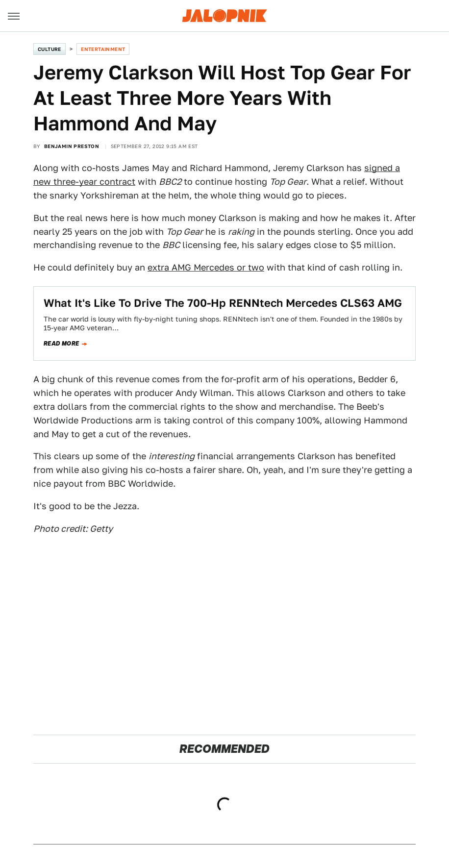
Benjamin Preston (72, 146)
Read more (62, 344)
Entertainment (103, 49)
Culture (50, 49)
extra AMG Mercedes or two (206, 267)
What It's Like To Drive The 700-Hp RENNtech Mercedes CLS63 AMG (223, 303)
